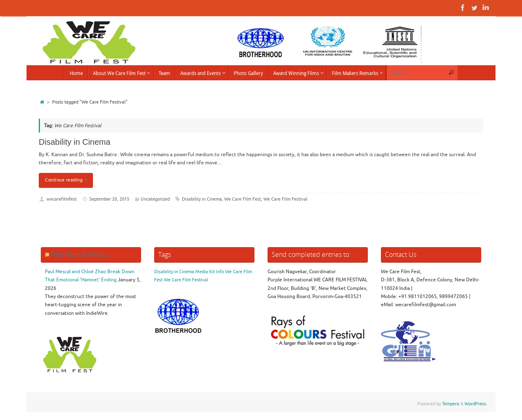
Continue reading (67, 180)
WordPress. (476, 404)
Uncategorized (155, 199)
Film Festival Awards (80, 254)
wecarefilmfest (62, 199)
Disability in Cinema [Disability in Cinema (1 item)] (174, 272)
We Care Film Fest (243, 199)
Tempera (451, 404)
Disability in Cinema (75, 142)
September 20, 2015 (109, 199)
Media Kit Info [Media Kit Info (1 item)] (210, 272)
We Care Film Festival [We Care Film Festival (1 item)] (186, 280)
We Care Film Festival (285, 199)
